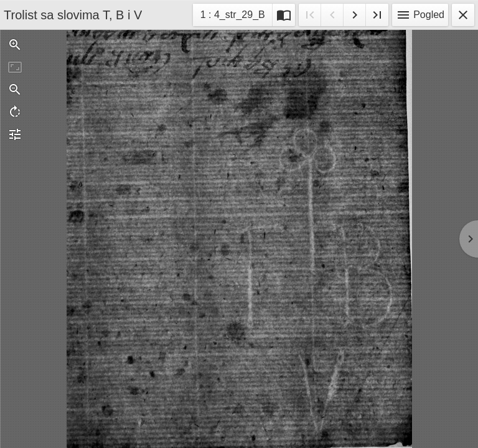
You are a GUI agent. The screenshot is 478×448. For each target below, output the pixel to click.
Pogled (420, 15)
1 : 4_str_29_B (232, 16)
